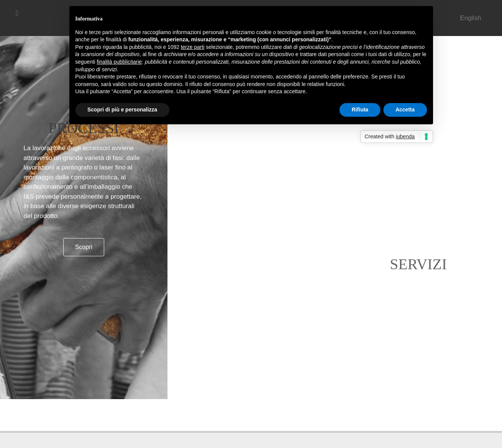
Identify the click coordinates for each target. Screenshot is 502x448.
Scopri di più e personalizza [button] (122, 110)
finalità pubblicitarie (119, 62)
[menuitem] (471, 18)
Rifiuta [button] (360, 110)
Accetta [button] (405, 110)
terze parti (192, 47)
